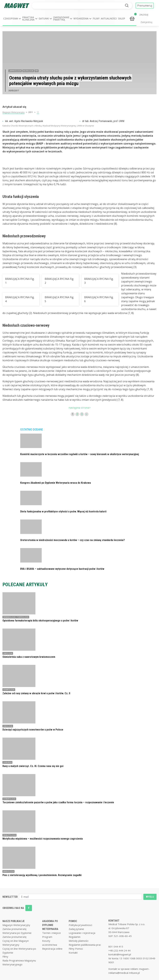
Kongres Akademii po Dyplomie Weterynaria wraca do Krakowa (56, 483)
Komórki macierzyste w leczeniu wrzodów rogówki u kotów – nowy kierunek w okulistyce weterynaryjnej (80, 454)
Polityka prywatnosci (80, 925)
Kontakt (73, 953)
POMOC (73, 921)
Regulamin (75, 937)
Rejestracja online (52, 949)
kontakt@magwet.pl (120, 954)
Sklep (122, 18)
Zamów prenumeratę (14, 929)
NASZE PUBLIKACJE (14, 921)
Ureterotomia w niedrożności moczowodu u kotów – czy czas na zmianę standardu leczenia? (72, 540)
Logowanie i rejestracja (82, 933)
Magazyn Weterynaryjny (14, 112)
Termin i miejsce (51, 933)
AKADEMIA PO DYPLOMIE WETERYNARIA (50, 925)
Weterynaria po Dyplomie (17, 933)
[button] (12, 19)
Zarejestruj (146, 22)
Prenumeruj (145, 6)
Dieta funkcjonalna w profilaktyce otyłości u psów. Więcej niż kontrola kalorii (63, 512)
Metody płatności (79, 941)
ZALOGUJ (144, 15)
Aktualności (109, 18)
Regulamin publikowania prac (85, 945)
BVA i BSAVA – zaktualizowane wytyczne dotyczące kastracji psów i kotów (62, 569)
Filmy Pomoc (76, 949)
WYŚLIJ (150, 897)
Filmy (96, 18)
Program (47, 937)
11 (38, 112)
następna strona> (80, 408)
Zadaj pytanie (76, 929)
